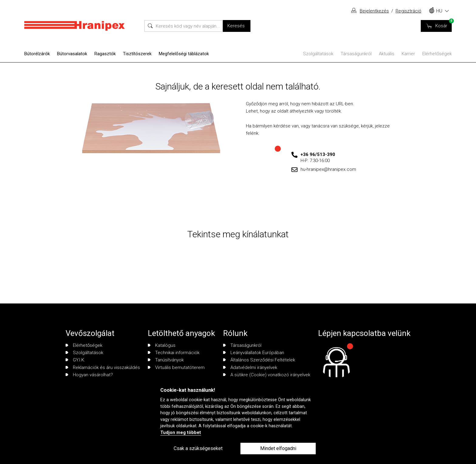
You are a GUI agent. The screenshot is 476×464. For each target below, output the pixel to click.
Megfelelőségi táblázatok (184, 54)
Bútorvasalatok (72, 54)
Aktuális (387, 54)
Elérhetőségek (437, 54)
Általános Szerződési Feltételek (259, 360)
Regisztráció (408, 11)
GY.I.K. (75, 360)
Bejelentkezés (374, 11)
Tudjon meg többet (181, 433)
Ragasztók (105, 54)
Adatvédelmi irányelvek (250, 367)
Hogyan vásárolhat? (89, 375)
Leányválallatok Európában (254, 353)
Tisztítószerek (137, 54)
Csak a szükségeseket (198, 448)
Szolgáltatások (318, 54)
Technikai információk (174, 353)
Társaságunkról (356, 54)
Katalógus (162, 345)
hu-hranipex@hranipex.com (328, 169)
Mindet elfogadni (278, 448)
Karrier (408, 54)
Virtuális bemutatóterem (176, 367)
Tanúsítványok (166, 360)
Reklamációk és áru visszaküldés (103, 367)
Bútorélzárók (37, 54)
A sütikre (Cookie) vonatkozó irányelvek (267, 375)
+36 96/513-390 (318, 154)
